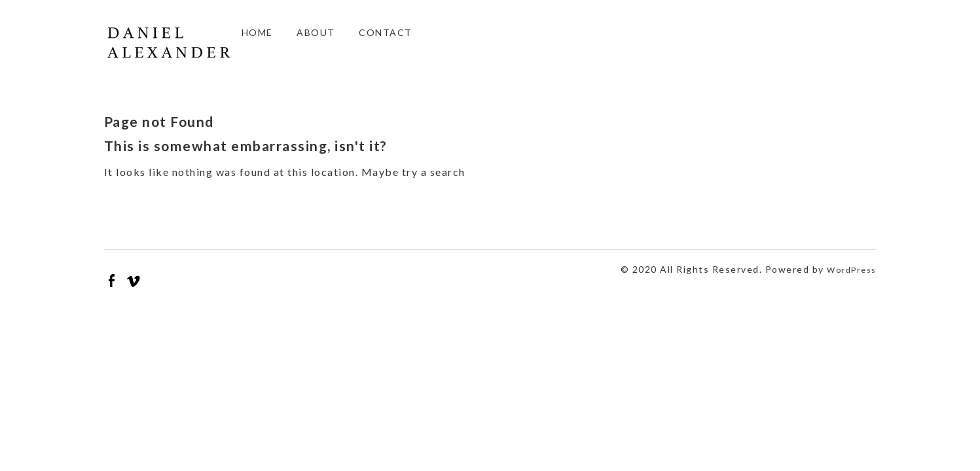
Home (257, 32)
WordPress (852, 270)
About (316, 32)
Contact (386, 32)
